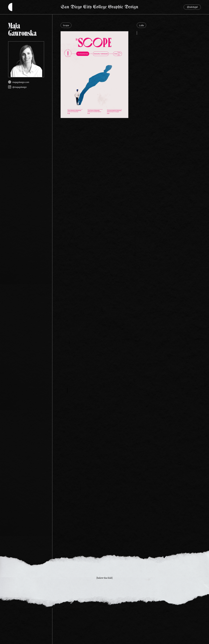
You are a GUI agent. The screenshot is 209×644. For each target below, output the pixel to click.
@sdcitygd (192, 7)
